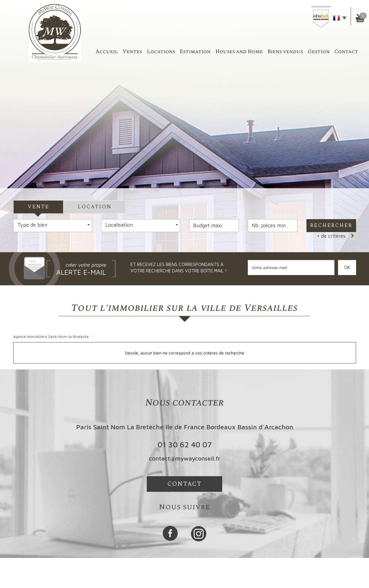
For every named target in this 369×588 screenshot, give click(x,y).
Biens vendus (285, 52)
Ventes (132, 52)
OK (347, 267)
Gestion (319, 52)
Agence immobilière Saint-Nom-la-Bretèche (51, 337)
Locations (161, 52)
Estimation (195, 52)
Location (95, 207)
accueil (107, 52)
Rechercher (331, 225)
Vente (38, 207)
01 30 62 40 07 (185, 444)
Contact (346, 52)
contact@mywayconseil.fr (185, 458)
